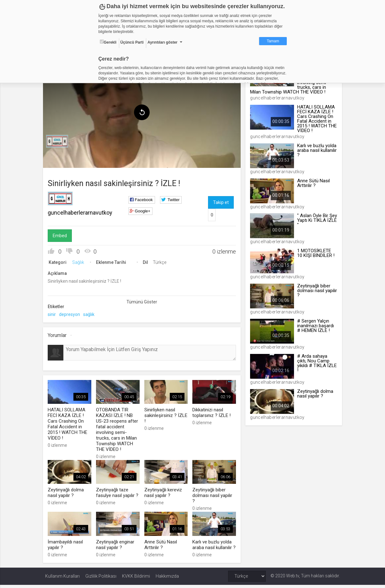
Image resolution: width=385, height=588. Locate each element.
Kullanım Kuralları (62, 579)
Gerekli (108, 42)
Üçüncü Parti (132, 42)
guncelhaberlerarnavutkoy (82, 211)
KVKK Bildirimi (136, 579)
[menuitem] (59, 140)
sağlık (91, 313)
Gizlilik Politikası (101, 579)
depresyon (72, 313)
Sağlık (80, 261)
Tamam (273, 41)
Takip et (221, 201)
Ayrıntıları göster (163, 42)
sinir (54, 313)
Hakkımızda (167, 579)
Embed (62, 234)
